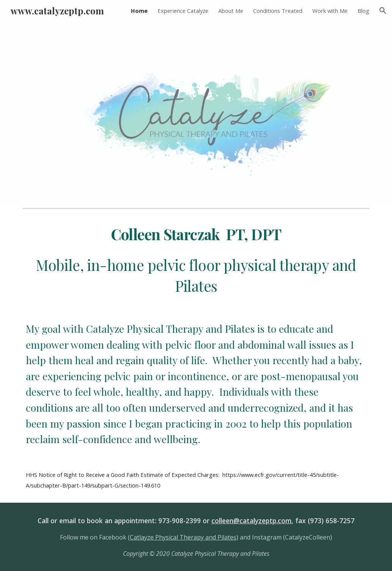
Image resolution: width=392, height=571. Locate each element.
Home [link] (139, 11)
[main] (196, 260)
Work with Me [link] (330, 11)
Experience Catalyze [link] (183, 11)
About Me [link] (231, 11)
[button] (383, 11)
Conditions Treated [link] (278, 11)
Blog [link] (363, 11)
